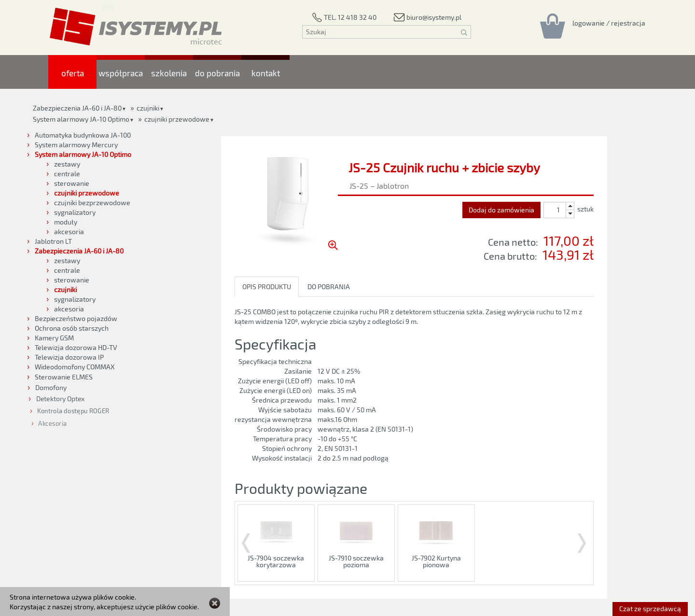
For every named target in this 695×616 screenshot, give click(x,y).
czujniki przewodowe (177, 119)
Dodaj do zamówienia (501, 210)
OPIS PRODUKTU (267, 287)
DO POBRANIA (329, 287)
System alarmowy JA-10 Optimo (81, 119)
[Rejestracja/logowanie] (609, 23)
